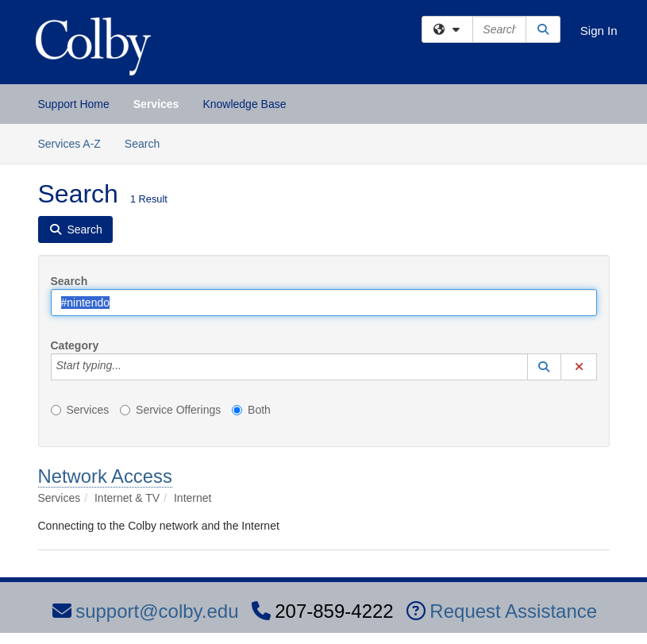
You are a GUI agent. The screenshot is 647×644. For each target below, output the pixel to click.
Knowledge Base (244, 104)
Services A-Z (69, 144)
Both (251, 410)
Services (156, 104)
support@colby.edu (145, 611)
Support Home (74, 104)
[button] (545, 367)
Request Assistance (502, 611)
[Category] (130, 367)
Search (148, 143)
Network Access (105, 476)
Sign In (599, 31)
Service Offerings (170, 410)
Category (75, 345)
